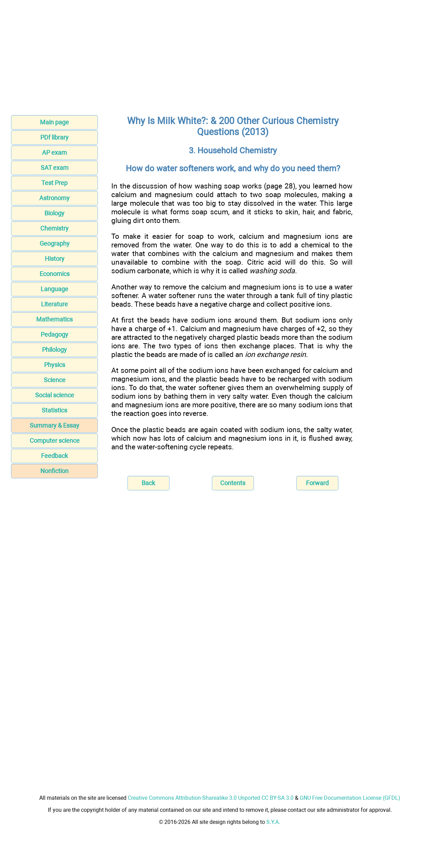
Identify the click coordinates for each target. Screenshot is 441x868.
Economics (55, 274)
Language (54, 289)
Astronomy (54, 198)
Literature (54, 304)
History (55, 259)
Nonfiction (54, 471)
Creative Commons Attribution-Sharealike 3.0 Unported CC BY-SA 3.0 (211, 798)
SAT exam (55, 168)
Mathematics (54, 319)
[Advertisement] (220, 60)
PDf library (54, 137)
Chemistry (54, 228)
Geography (55, 243)
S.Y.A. (273, 822)
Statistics (54, 410)
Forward (317, 483)
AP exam (54, 152)
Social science (55, 395)
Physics (55, 365)
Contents (233, 483)
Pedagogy (54, 334)
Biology (54, 213)
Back (148, 483)
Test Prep (54, 183)
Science (55, 380)
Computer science (55, 441)
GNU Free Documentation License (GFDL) (350, 798)
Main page (54, 122)
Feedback (54, 456)
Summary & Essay (54, 425)
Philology (54, 350)
